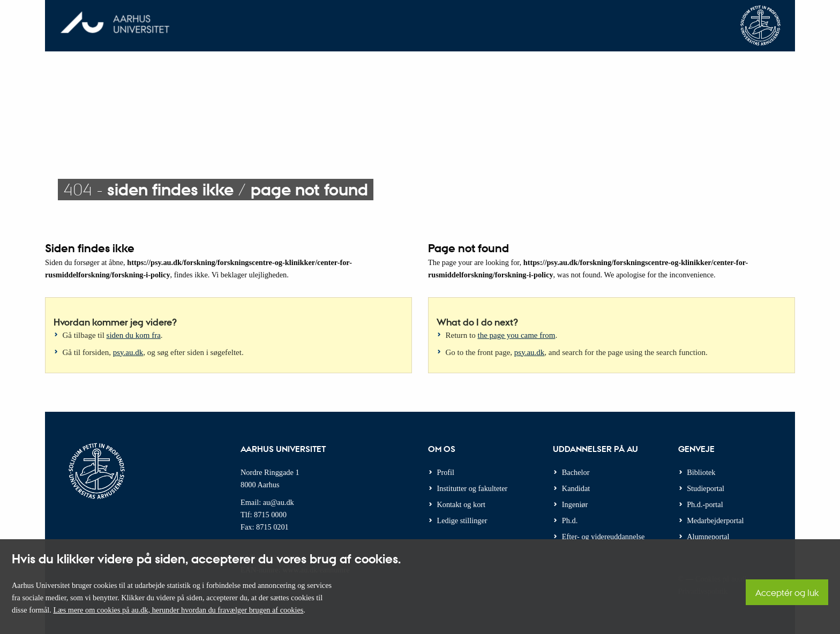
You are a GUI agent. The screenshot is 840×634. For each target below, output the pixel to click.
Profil (446, 472)
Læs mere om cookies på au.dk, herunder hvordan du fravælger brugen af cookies (178, 610)
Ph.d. (570, 520)
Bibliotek (701, 472)
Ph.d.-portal (705, 504)
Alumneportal (708, 537)
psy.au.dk (128, 352)
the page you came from (517, 335)
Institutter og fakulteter (472, 488)
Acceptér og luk (787, 593)
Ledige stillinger (462, 520)
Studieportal (706, 488)
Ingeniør (575, 504)
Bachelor (576, 472)
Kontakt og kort (462, 504)
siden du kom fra (134, 335)
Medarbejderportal (715, 520)
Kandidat (576, 488)
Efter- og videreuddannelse (603, 537)
